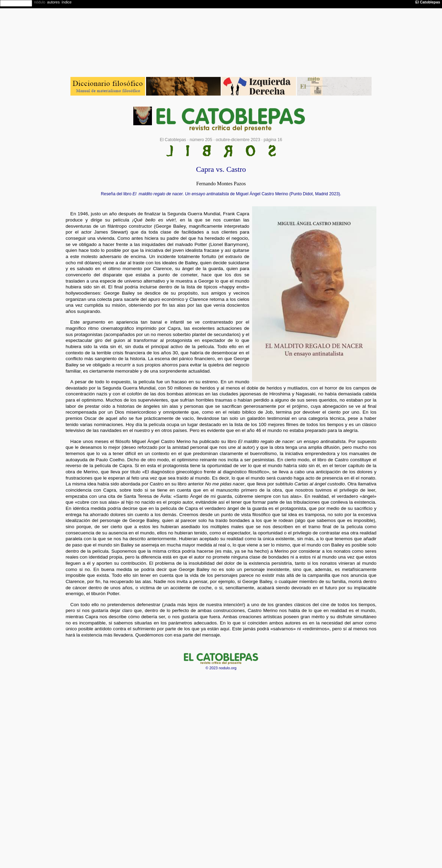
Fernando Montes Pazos (221, 184)
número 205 (201, 140)
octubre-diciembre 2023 (238, 140)
